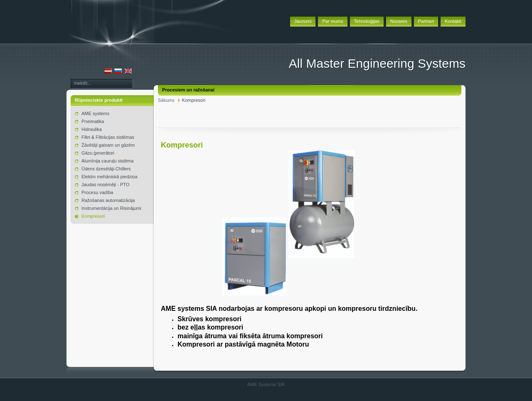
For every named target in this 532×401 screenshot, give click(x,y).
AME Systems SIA (266, 384)
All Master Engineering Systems (377, 63)
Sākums (166, 100)
